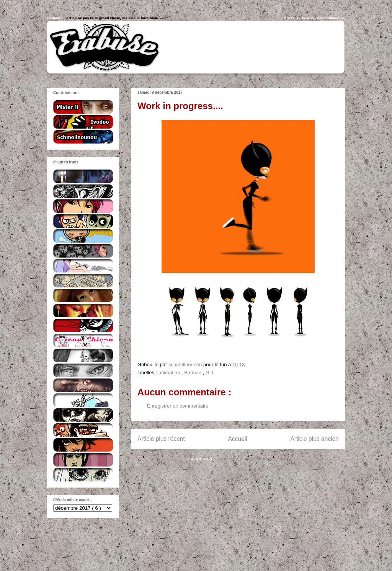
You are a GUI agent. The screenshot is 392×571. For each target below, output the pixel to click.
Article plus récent (161, 439)
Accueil (238, 439)
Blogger (207, 556)
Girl (209, 373)
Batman (193, 373)
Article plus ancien (314, 439)
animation (170, 373)
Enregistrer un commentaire (178, 406)
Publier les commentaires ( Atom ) (254, 459)
